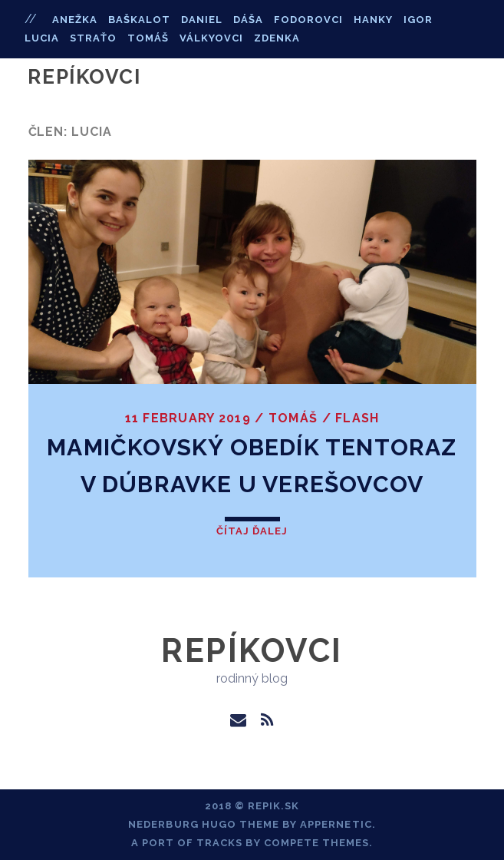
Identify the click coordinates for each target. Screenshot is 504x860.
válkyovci (211, 38)
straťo (93, 38)
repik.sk (273, 806)
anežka (75, 20)
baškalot (139, 20)
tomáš (148, 38)
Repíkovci (84, 77)
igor (418, 20)
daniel (202, 20)
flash (357, 418)
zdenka (277, 38)
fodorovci (308, 20)
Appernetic (336, 824)
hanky (373, 20)
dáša (248, 20)
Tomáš (293, 418)
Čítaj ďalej (252, 531)
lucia (42, 38)
